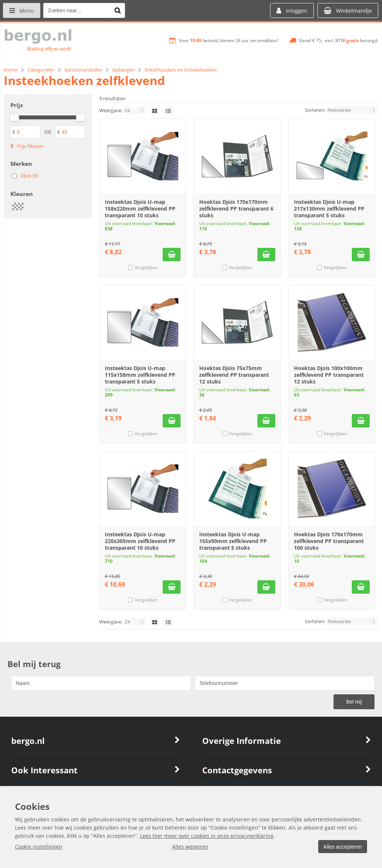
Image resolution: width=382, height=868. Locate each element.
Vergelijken (146, 267)
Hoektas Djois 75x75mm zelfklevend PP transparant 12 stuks (234, 375)
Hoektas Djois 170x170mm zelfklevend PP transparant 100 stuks (329, 541)
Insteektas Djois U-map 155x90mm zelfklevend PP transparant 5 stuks (233, 541)
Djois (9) (29, 176)
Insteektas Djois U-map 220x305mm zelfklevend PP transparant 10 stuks (140, 541)
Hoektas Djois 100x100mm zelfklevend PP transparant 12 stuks (329, 375)
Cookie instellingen (39, 847)
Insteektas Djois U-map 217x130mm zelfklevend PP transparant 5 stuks (329, 209)
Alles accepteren (341, 847)
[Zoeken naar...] (119, 10)
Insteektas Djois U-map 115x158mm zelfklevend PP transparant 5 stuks (140, 375)
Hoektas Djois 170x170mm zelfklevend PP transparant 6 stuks (236, 209)
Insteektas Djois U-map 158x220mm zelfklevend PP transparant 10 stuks (140, 209)
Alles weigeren (189, 847)
